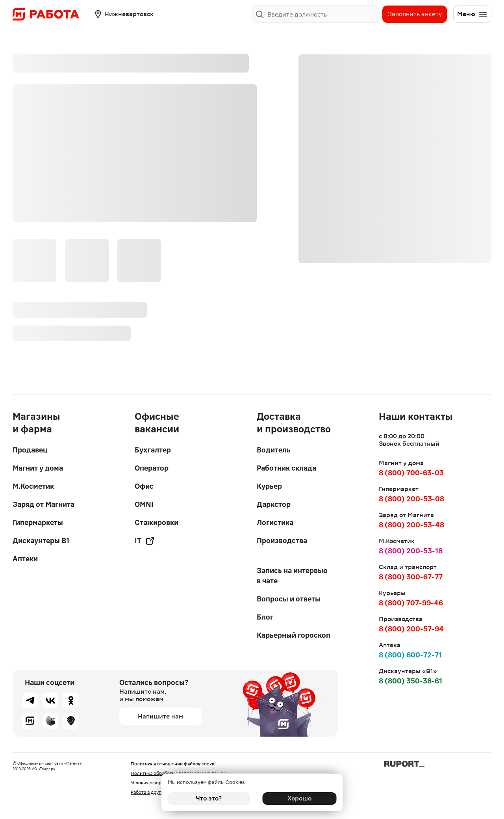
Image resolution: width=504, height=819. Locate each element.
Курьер (269, 486)
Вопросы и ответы (289, 599)
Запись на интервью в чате (292, 576)
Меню (472, 14)
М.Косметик (33, 486)
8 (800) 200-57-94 (411, 629)
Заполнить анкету (415, 14)
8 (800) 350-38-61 (410, 681)
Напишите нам (160, 716)
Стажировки (157, 522)
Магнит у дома (38, 468)
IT (145, 541)
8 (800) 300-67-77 (411, 577)
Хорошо (296, 798)
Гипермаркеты (38, 522)
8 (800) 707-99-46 (411, 603)
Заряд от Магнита (44, 504)
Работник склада (286, 468)
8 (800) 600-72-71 (410, 655)
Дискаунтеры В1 (41, 541)
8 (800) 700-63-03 (411, 473)
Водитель (274, 450)
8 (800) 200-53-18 (411, 551)
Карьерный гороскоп (294, 635)
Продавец (30, 450)
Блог (265, 617)
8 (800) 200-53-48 (411, 525)
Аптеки (25, 559)
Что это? (209, 798)
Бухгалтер (153, 450)
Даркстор (274, 504)
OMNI (144, 504)
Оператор (152, 468)
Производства (282, 541)
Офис (144, 486)
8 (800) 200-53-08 (411, 499)
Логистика (275, 522)
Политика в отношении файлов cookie (173, 764)
